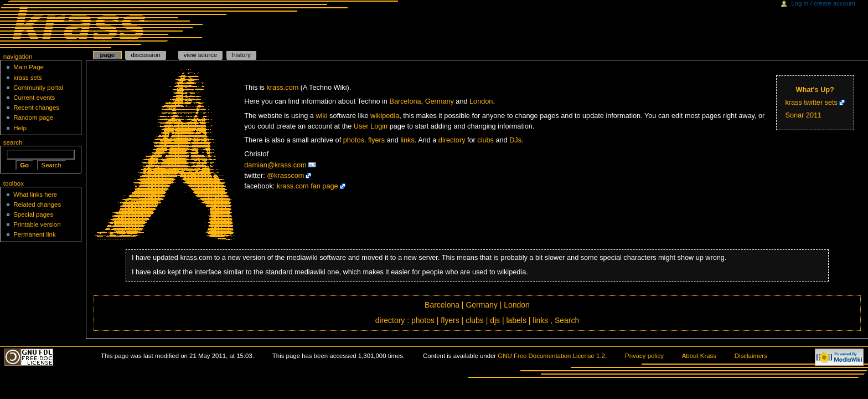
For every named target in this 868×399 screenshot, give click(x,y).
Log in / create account (823, 3)
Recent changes (36, 108)
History (241, 55)
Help (20, 128)
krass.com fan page (308, 186)
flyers (376, 140)
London (481, 101)
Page (107, 55)
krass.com (283, 88)
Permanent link (34, 234)
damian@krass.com (275, 165)
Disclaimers (751, 356)
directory (452, 140)
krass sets (28, 78)
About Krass (699, 356)
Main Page (29, 67)
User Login (371, 126)
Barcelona (405, 101)
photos (354, 140)
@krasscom (285, 176)
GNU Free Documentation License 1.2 (551, 356)
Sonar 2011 (803, 115)
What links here (35, 195)
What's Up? (815, 90)
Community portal (38, 88)
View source (200, 55)
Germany (440, 101)
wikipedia (385, 116)
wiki (321, 116)
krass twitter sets (811, 103)
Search (567, 320)
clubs (485, 140)
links (407, 140)
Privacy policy (644, 356)
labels (516, 320)
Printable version (37, 224)
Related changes (37, 204)
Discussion (145, 55)
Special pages (33, 214)
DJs (515, 140)
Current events (34, 98)
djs (495, 320)
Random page (33, 117)
